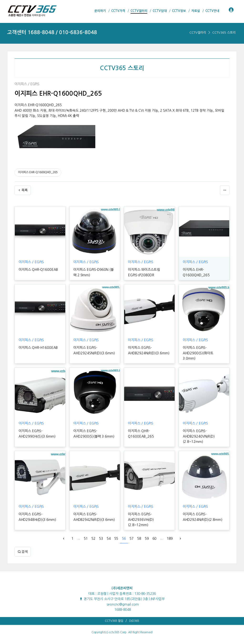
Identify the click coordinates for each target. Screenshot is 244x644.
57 (132, 533)
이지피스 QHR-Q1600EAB (38, 270)
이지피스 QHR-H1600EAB (38, 348)
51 (86, 533)
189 (170, 533)
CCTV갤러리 (198, 33)
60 (154, 533)
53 (101, 533)
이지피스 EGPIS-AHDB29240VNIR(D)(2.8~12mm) (198, 431)
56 (124, 533)
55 (116, 533)
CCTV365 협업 (114, 616)
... (79, 533)
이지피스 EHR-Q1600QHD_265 (38, 172)
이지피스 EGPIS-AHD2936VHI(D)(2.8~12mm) (140, 514)
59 (147, 533)
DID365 (134, 616)
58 (139, 533)
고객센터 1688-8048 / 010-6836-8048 (52, 32)
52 (93, 533)
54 (109, 533)
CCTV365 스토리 (224, 33)
